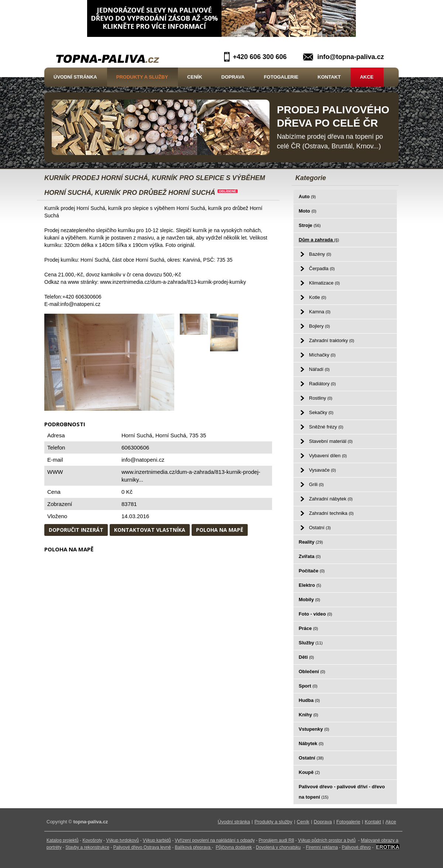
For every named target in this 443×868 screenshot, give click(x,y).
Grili (316, 484)
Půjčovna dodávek (234, 847)
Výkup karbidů (157, 840)
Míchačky (322, 355)
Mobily (309, 600)
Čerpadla (322, 268)
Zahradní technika (331, 513)
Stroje (310, 225)
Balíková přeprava (193, 847)
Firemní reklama (322, 847)
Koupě (309, 772)
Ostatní (320, 528)
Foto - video (315, 614)
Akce (367, 77)
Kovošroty (92, 840)
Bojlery (320, 326)
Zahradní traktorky (332, 340)
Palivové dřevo (356, 847)
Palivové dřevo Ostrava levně (142, 847)
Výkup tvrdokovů (122, 840)
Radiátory (322, 384)
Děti (306, 657)
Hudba (309, 700)
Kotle (317, 297)
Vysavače (322, 470)
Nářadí (319, 369)
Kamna (320, 312)
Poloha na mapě (220, 530)
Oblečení (312, 671)
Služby (311, 643)
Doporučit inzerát (76, 530)
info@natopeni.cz (143, 460)
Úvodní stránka (75, 77)
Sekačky (321, 412)
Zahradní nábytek (331, 499)
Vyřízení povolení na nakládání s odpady (215, 840)
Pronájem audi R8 (277, 840)
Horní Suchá (171, 435)
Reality (311, 542)
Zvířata (310, 556)
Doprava (233, 77)
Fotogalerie (281, 77)
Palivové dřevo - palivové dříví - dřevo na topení (342, 792)
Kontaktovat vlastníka (150, 530)
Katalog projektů (63, 840)
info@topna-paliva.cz (351, 57)
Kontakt (329, 77)
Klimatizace (324, 283)
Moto (308, 211)
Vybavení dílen (328, 456)
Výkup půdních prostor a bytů (327, 840)
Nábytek (311, 743)
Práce (308, 628)
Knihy (308, 715)
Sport (308, 686)
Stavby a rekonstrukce (87, 847)
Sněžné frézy (326, 427)
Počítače (312, 571)
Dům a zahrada (319, 240)
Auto (307, 197)
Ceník (195, 77)
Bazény (320, 254)
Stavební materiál (331, 441)
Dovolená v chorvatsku (278, 847)
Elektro (310, 585)
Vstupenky (314, 729)
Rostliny (321, 398)
